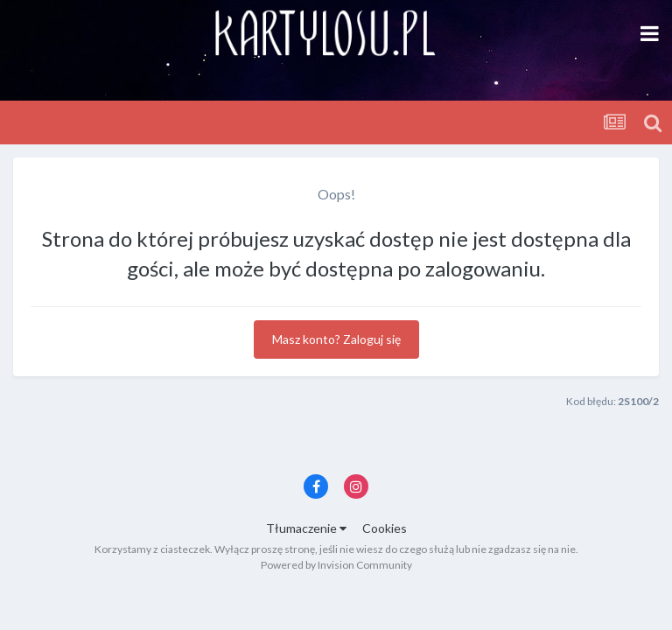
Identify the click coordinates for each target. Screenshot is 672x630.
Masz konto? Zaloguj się (336, 339)
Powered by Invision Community (336, 565)
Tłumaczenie (306, 528)
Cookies (385, 528)
